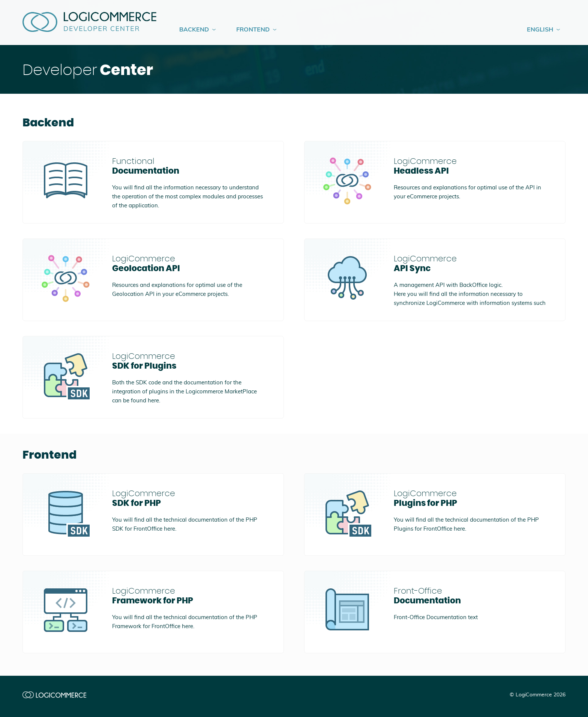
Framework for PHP (188, 595)
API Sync (470, 263)
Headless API (470, 166)
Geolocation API (188, 263)
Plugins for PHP (470, 498)
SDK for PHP (188, 498)
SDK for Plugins (188, 361)
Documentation (188, 166)
